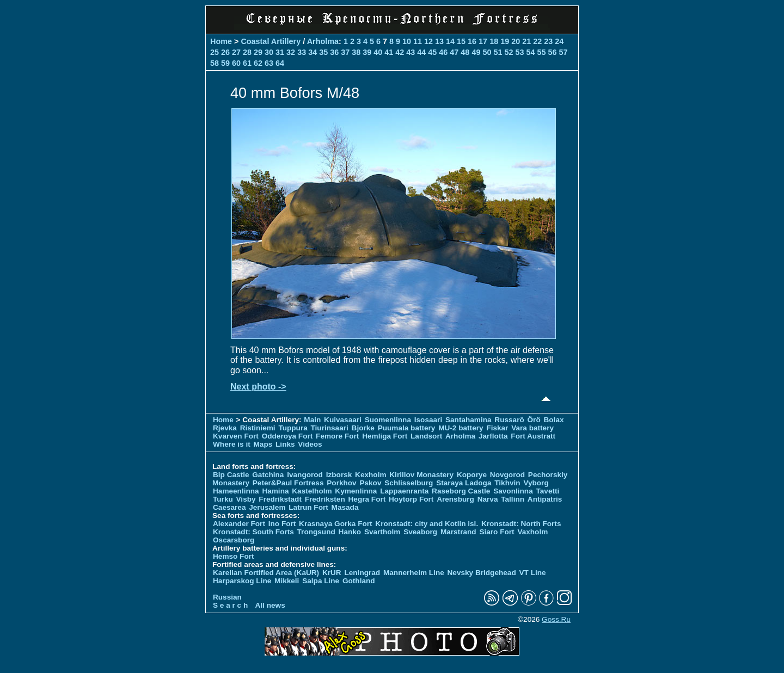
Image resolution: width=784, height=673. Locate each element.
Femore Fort (337, 436)
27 (236, 52)
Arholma (323, 41)
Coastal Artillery (271, 41)
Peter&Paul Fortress (288, 483)
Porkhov (341, 483)
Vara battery (532, 428)
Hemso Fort (234, 556)
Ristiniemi (258, 428)
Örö (534, 420)
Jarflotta (493, 436)
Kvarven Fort (236, 436)
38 (356, 52)
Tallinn (513, 499)
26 (225, 52)
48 (465, 52)
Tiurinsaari (330, 428)
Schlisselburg (409, 483)
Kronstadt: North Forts (521, 524)
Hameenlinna (236, 491)
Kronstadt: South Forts (253, 532)
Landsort (426, 436)
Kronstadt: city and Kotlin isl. (427, 524)
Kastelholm (312, 491)
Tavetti (547, 491)
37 (345, 52)
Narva (488, 499)
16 (472, 41)
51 (498, 52)
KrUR (332, 573)
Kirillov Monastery (421, 475)
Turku (223, 499)
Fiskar (497, 428)
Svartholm (382, 532)
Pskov (370, 483)
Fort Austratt (533, 436)
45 (432, 52)
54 (530, 52)
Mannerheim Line (414, 573)
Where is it (232, 444)
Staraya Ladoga (464, 483)
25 (215, 52)
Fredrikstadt (280, 499)
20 (516, 41)
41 (389, 52)
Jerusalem (267, 507)
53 (519, 52)
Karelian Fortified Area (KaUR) (266, 573)
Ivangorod (305, 475)
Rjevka (225, 428)
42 (400, 52)
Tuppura (293, 428)
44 (421, 52)
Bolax (553, 420)
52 (509, 52)
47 (454, 52)
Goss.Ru (556, 619)
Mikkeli (287, 581)
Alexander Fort (239, 524)
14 (450, 41)
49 (476, 52)
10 (407, 41)
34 (313, 52)
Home (221, 41)
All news (270, 605)
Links (285, 444)
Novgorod (507, 475)
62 (258, 63)
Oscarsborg (234, 540)
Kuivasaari (343, 420)
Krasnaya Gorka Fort (335, 524)
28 (247, 52)
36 (334, 52)
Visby (246, 499)
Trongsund (316, 532)
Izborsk (339, 475)
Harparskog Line (242, 581)
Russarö (509, 420)
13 (439, 41)
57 (563, 52)
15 (461, 41)
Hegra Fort (367, 499)
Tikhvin (507, 483)
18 (494, 41)
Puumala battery (407, 428)
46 (443, 52)
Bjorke (363, 428)
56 (552, 52)
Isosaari (428, 420)
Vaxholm (532, 532)
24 (559, 41)
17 (483, 41)
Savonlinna (513, 491)
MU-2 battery (461, 428)
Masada (345, 507)
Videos (310, 444)
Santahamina (468, 420)
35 (323, 52)
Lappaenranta (404, 491)
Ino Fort (282, 524)
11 (418, 41)
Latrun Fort (308, 507)
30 (269, 52)
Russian (227, 597)
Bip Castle (231, 475)
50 (487, 52)
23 (548, 41)
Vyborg (536, 483)
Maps (263, 444)
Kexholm (370, 475)
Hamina (275, 491)
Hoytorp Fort (411, 499)
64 (280, 63)
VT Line (533, 573)
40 (378, 52)
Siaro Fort (497, 532)
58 (215, 63)
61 (247, 63)
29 (258, 52)
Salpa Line (321, 581)
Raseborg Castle (461, 491)
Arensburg (455, 499)
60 (236, 63)
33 (302, 52)
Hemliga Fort (385, 436)
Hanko (350, 532)
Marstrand (458, 532)
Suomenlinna (388, 420)
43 (411, 52)
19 (505, 41)
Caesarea (229, 507)
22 (537, 41)
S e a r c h (230, 605)
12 (428, 41)
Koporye (472, 475)
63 (269, 63)
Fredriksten (325, 499)
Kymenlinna (356, 491)
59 (225, 63)
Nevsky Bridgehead (482, 573)
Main (312, 420)
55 (541, 52)
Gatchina (268, 475)
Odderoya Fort (287, 436)
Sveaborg (420, 532)
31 (280, 52)
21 (526, 41)
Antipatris (545, 499)
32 (291, 52)
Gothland (359, 581)
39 (367, 52)
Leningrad (362, 573)
